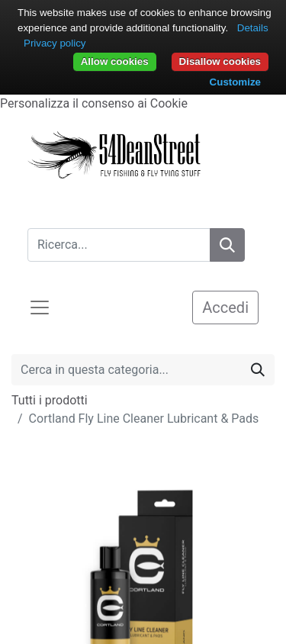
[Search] (227, 245)
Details (253, 28)
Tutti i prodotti (50, 400)
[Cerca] (258, 370)
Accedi (225, 308)
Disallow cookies (220, 61)
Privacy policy (55, 43)
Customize (235, 82)
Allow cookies (115, 61)
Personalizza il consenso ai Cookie (94, 103)
